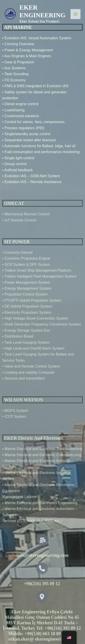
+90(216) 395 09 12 (42, 584)
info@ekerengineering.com (43, 555)
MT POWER (17, 242)
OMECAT (14, 203)
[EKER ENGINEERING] (10, 14)
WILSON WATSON (24, 400)
